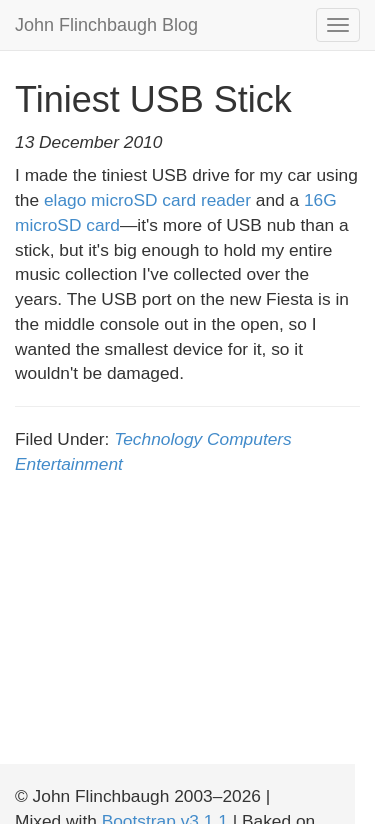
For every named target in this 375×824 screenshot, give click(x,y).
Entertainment (69, 464)
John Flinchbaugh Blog (106, 25)
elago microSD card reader (147, 200)
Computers (249, 439)
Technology (158, 439)
